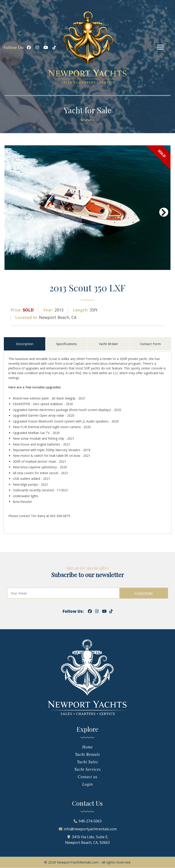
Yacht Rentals (87, 755)
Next (164, 212)
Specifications (66, 344)
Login (87, 784)
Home (87, 747)
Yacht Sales (87, 762)
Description (25, 344)
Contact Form (150, 344)
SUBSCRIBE (144, 594)
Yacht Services (88, 770)
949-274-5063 (90, 821)
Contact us (88, 777)
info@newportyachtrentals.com (90, 829)
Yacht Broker (108, 344)
